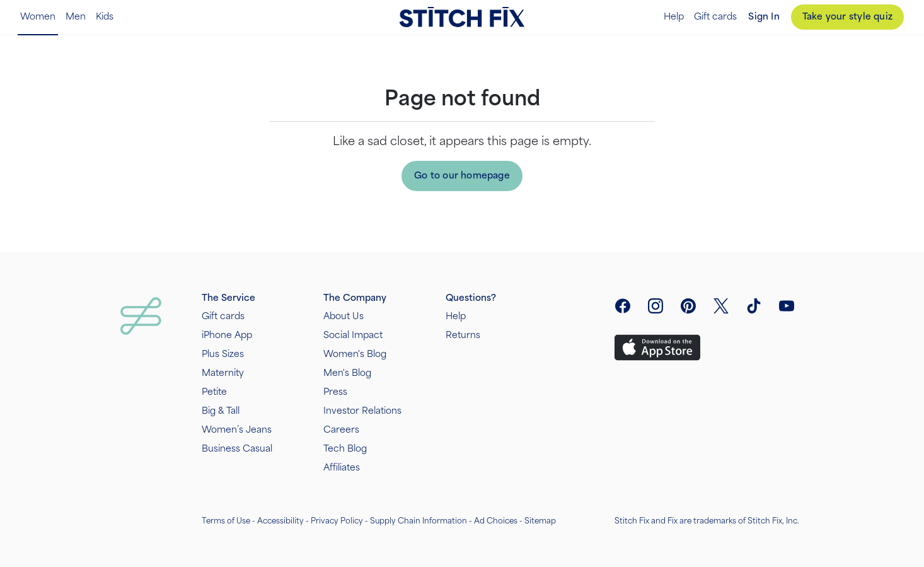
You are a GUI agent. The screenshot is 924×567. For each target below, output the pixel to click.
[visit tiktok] (754, 306)
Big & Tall (221, 411)
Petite (214, 392)
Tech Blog (345, 449)
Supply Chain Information (419, 521)
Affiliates (342, 468)
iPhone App (227, 335)
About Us (344, 316)
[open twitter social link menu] (721, 306)
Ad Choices (496, 521)
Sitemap (540, 521)
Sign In (764, 17)
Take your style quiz (847, 17)
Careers (341, 430)
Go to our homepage (462, 176)
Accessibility (280, 521)
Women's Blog (355, 354)
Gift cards (715, 17)
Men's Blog (347, 373)
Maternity (223, 373)
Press (335, 392)
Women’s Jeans (237, 430)
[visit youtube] (787, 306)
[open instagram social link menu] (655, 306)
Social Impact (353, 335)
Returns (463, 335)
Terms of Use (226, 521)
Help (674, 17)
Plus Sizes (223, 354)
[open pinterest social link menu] (688, 306)
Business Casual (237, 449)
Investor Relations (362, 411)
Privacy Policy (337, 521)
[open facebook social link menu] (623, 306)
